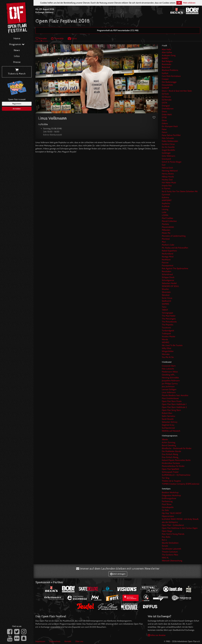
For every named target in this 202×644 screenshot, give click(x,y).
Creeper (165, 79)
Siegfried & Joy (168, 425)
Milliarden (166, 230)
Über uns (79, 641)
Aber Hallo (166, 49)
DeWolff (165, 88)
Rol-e (164, 540)
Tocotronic (166, 328)
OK (179, 3)
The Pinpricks (168, 325)
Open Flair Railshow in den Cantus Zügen (180, 528)
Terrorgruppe (167, 313)
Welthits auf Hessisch (171, 431)
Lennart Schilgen (169, 389)
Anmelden (17, 109)
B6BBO (165, 58)
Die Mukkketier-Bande (171, 451)
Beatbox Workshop (170, 492)
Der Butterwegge (169, 82)
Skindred (166, 295)
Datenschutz (55, 641)
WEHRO (165, 342)
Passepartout (167, 265)
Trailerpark (166, 334)
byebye (165, 73)
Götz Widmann (169, 156)
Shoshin (165, 289)
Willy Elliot (166, 348)
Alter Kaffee (167, 52)
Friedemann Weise (170, 372)
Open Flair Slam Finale (172, 401)
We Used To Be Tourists (172, 345)
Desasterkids (167, 85)
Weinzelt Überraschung (172, 561)
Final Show (167, 504)
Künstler (41, 38)
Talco (164, 307)
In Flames (166, 188)
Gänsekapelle (168, 507)
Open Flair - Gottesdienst (173, 525)
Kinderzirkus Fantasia (171, 463)
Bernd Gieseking (169, 445)
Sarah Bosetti (168, 419)
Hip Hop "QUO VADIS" (172, 513)
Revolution (167, 271)
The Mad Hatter (169, 316)
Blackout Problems (170, 70)
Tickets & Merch (17, 72)
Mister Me (166, 233)
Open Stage (167, 531)
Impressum (40, 641)
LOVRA (165, 215)
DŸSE (164, 117)
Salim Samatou (168, 416)
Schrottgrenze (168, 280)
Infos (17, 56)
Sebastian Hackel (169, 283)
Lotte (164, 212)
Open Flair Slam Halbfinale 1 (174, 404)
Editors (165, 123)
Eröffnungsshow (169, 498)
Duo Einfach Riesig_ (171, 457)
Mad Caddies (167, 218)
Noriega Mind (168, 257)
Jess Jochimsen (168, 386)
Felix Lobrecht (168, 369)
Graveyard (166, 159)
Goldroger (166, 153)
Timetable (57, 38)
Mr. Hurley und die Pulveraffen (175, 248)
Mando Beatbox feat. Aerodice (175, 395)
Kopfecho (166, 203)
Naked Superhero (169, 251)
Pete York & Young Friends (173, 534)
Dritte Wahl (167, 115)
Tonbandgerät (168, 331)
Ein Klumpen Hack (170, 126)
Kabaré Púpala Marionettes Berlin (176, 460)
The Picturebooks (169, 322)
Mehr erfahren (189, 3)
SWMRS (165, 304)
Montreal (166, 239)
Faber (164, 129)
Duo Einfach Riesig (170, 454)
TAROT (165, 310)
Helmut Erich (167, 168)
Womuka (166, 354)
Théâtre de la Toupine (171, 481)
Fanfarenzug (167, 501)
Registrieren (17, 104)
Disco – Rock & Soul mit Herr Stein (177, 91)
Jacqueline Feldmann (171, 381)
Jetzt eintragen (118, 574)
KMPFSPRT (167, 200)
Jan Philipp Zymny (170, 384)
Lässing (165, 209)
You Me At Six (168, 357)
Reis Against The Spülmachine (175, 268)
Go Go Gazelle (168, 147)
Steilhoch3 (166, 301)
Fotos (72, 38)
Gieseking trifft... (169, 375)
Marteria (165, 224)
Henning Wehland (170, 171)
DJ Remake (167, 100)
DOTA (165, 103)
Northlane (166, 260)
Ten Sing (166, 478)
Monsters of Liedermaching (174, 236)
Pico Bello (166, 537)
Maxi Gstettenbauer (170, 398)
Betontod (166, 67)
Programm (17, 44)
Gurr (164, 165)
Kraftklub (166, 206)
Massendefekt (168, 227)
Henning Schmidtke (170, 378)
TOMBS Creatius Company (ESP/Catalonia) (181, 484)
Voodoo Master (169, 336)
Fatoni (164, 132)
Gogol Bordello (168, 150)
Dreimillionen (168, 109)
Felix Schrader (168, 138)
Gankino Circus (168, 144)
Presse (17, 62)
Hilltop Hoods (168, 177)
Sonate (165, 546)
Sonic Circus (167, 298)
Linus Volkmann (169, 392)
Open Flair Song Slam (171, 410)
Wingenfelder (168, 351)
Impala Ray (167, 185)
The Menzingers (169, 319)
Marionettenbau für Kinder (173, 466)
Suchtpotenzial (168, 428)
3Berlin (165, 439)
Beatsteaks (167, 64)
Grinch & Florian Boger (172, 162)
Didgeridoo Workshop (171, 495)
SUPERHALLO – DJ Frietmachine (176, 475)
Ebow (164, 120)
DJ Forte (165, 94)
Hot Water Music (169, 183)
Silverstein (166, 292)
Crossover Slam (169, 366)
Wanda (165, 339)
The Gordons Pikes (170, 555)
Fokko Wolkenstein (170, 141)
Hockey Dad (167, 180)
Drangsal (166, 106)
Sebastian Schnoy (170, 422)
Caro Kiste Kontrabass (171, 76)
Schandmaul (167, 274)
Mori (164, 242)
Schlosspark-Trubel (170, 472)
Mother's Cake (168, 245)
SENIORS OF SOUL (170, 286)
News (17, 50)
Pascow (165, 263)
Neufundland (167, 254)
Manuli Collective (169, 221)
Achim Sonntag (169, 442)
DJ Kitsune (166, 97)
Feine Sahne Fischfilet (171, 135)
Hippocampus (168, 516)
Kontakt (68, 641)
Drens (164, 112)
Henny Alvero (168, 174)
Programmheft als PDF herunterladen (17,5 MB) (118, 30)
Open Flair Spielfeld (170, 469)
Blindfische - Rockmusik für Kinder (177, 448)
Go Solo (165, 510)
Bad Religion (167, 61)
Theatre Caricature (170, 552)
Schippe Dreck (168, 277)
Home (17, 39)
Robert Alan (167, 413)
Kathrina (165, 197)
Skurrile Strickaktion (170, 543)
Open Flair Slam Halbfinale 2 (174, 407)
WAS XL (165, 558)
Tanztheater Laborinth (171, 549)
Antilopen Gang (169, 55)
